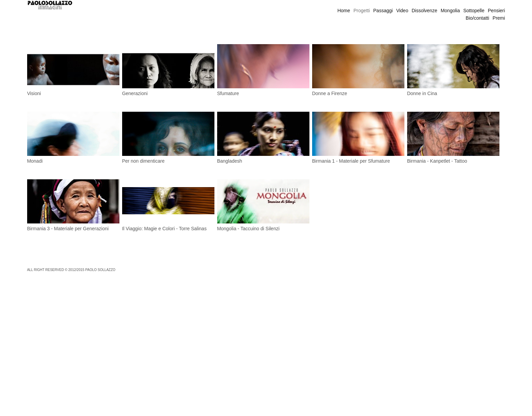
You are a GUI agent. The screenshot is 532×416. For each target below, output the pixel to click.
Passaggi (383, 11)
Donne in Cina (422, 93)
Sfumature (228, 93)
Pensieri (497, 11)
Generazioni (135, 93)
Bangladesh (230, 161)
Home (344, 11)
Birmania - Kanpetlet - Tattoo (437, 161)
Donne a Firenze (330, 93)
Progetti (362, 11)
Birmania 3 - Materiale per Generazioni (68, 229)
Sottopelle (474, 11)
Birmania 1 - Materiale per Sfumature (351, 161)
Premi (499, 18)
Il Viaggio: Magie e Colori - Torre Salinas (164, 229)
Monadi (35, 161)
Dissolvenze (424, 11)
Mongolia (450, 11)
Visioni (34, 93)
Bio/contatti (478, 18)
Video (402, 11)
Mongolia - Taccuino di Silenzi (248, 229)
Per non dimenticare (143, 161)
